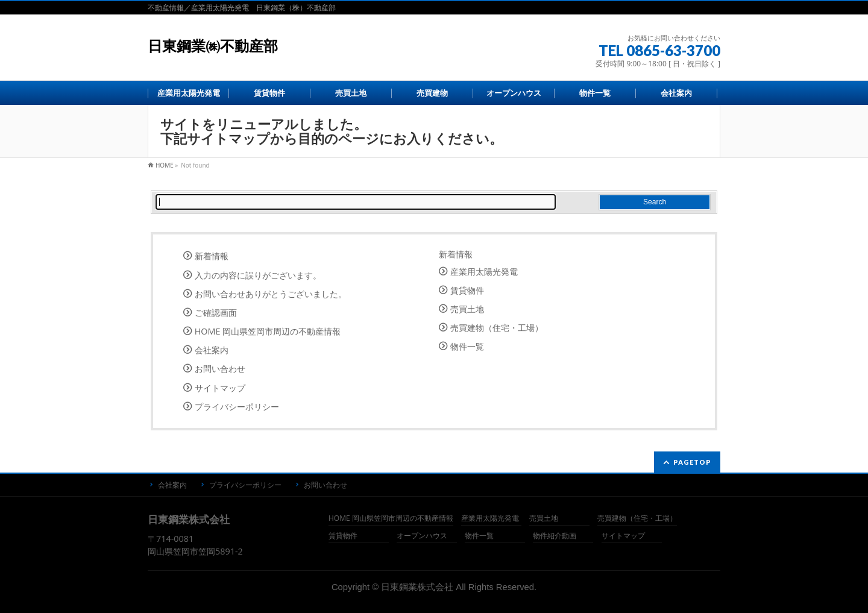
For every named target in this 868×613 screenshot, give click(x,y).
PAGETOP (692, 462)
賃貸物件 (467, 290)
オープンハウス (422, 536)
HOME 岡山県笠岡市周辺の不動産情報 (268, 331)
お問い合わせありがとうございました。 (271, 294)
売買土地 (467, 309)
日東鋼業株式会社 (417, 587)
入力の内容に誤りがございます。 (258, 275)
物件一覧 (467, 346)
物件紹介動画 (555, 536)
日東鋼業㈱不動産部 (213, 46)
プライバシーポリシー (237, 407)
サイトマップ (220, 388)
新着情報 (212, 256)
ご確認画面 (216, 313)
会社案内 (212, 350)
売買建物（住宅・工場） (497, 328)
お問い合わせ (220, 369)
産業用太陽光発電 (484, 272)
